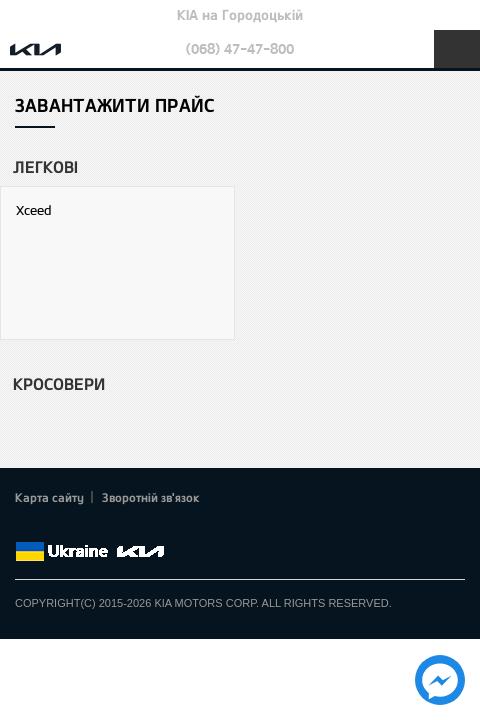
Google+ (82, 528)
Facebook (27, 528)
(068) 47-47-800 (240, 48)
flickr (165, 528)
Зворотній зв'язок (151, 497)
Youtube (110, 528)
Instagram (138, 528)
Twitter (55, 528)
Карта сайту (49, 497)
